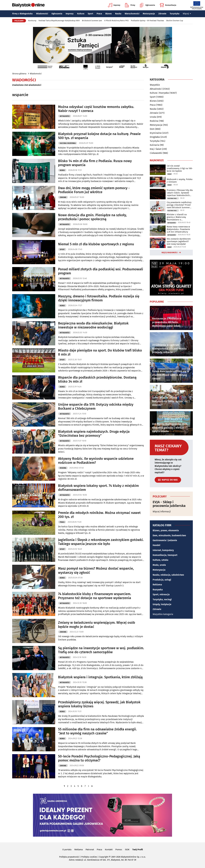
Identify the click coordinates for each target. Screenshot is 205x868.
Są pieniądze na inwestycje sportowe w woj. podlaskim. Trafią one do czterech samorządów (101, 650)
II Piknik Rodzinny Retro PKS (116, 21)
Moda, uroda (159, 565)
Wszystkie (155, 85)
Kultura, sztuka (160, 560)
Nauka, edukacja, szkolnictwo (168, 575)
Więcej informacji (162, 512)
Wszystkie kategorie (163, 614)
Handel (156, 545)
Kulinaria (155, 145)
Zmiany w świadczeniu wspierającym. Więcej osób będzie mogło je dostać (97, 625)
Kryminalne (156, 133)
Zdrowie (162, 14)
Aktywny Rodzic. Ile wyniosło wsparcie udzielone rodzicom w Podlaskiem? (96, 461)
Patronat (90, 850)
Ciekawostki (156, 153)
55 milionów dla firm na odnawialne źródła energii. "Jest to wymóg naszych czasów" (97, 731)
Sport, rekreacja (161, 594)
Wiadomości (42, 14)
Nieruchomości (132, 14)
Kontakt (109, 850)
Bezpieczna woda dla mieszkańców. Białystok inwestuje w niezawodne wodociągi (93, 325)
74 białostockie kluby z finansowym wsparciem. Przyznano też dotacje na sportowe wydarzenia (95, 596)
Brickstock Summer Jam (92, 21)
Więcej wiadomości (170, 253)
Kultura (81, 14)
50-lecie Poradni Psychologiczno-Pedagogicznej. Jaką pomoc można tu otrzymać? (99, 758)
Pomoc (119, 850)
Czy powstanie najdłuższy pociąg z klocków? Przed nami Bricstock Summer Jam (179, 205)
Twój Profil (138, 850)
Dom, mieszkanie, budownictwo (169, 535)
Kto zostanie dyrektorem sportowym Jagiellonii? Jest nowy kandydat (179, 241)
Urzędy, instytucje (162, 604)
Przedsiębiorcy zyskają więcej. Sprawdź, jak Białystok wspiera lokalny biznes (99, 704)
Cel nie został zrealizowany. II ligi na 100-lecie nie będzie (180, 168)
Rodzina (63, 468)
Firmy (130, 5)
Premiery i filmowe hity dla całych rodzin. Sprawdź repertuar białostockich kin (180, 193)
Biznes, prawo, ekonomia (166, 530)
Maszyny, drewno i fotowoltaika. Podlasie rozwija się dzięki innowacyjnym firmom (99, 298)
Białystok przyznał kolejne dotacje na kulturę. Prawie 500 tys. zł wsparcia (99, 136)
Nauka (118, 14)
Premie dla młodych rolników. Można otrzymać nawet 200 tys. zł (99, 515)
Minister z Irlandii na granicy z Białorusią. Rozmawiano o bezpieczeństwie (177, 217)
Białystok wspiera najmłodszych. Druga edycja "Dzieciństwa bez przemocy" (94, 434)
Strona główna (19, 74)
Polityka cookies (89, 857)
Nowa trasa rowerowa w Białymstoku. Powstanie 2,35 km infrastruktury (178, 229)
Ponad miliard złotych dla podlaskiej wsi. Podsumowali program (101, 271)
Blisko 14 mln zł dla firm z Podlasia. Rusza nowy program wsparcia (95, 163)
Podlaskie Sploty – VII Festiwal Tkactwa (147, 21)
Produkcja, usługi (162, 580)
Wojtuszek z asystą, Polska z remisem (180, 181)
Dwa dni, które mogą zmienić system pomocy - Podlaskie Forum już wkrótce (94, 190)
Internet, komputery (163, 550)
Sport (90, 14)
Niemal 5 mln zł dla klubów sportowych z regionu (96, 244)
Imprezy (114, 5)
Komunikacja (168, 5)
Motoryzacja (149, 14)
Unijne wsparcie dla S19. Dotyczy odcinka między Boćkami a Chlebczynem (96, 407)
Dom (152, 129)
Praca (99, 14)
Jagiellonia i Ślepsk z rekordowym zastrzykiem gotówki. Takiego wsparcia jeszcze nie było (101, 542)
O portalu (67, 850)
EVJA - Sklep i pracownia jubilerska (169, 504)
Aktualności (65, 116)
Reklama (157, 585)
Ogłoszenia (147, 5)
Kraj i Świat (156, 149)
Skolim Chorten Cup (175, 21)
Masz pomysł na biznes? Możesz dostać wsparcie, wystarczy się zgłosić (96, 571)
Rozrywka (158, 590)
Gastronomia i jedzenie (165, 540)
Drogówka (155, 137)
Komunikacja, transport (165, 555)
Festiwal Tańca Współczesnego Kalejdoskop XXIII (59, 21)
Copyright (104, 857)
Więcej (187, 14)
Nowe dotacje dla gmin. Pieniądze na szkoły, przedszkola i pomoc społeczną (92, 217)
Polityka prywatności (69, 857)
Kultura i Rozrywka (68, 143)
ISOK (127, 850)
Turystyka (175, 14)
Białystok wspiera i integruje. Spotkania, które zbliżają (100, 677)
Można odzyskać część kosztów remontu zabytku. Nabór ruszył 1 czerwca (96, 109)
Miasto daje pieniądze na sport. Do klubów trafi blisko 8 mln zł (100, 352)
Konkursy (32, 21)
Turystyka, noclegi (162, 599)
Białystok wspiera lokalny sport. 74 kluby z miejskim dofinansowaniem (98, 488)
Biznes (109, 14)
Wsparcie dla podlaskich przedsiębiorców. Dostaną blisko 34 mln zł (97, 380)
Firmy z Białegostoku (22, 14)
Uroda (153, 117)
